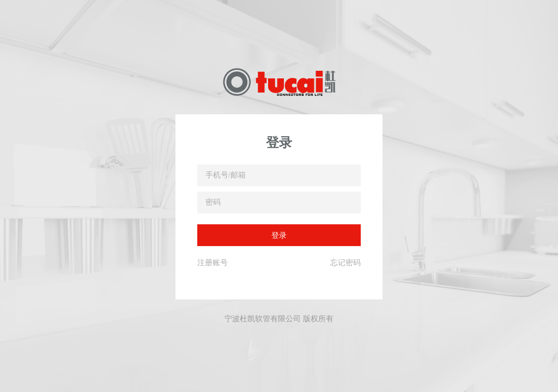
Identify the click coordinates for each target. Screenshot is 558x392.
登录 (279, 235)
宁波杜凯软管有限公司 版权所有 (279, 318)
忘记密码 (345, 262)
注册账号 (213, 262)
